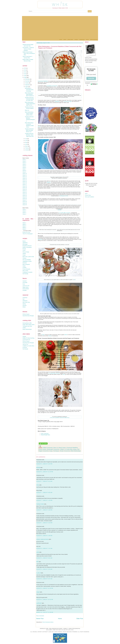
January (27, 150)
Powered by (91, 84)
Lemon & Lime (26, 286)
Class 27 (25, 200)
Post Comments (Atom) (48, 622)
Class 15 (25, 181)
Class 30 (25, 205)
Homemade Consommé (53, 449)
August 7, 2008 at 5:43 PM (44, 523)
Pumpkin (25, 290)
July (26, 139)
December (27, 79)
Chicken (25, 258)
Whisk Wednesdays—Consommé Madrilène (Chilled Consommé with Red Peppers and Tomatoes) (60, 47)
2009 (25, 76)
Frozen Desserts (26, 269)
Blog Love (27, 110)
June (26, 141)
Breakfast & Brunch (27, 246)
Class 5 (24, 166)
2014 (25, 68)
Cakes (24, 266)
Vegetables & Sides (27, 261)
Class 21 (25, 191)
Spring (24, 304)
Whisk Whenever (94, 39)
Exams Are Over (26, 232)
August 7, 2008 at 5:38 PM (44, 510)
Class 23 (25, 194)
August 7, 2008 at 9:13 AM (44, 481)
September (28, 85)
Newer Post (40, 619)
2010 (25, 74)
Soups (24, 255)
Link (74, 280)
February (27, 148)
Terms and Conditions (90, 197)
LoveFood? (39, 603)
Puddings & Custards (27, 272)
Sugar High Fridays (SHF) (29, 325)
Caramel (25, 281)
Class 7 (24, 169)
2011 (25, 72)
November (27, 81)
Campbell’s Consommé (52, 86)
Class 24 (25, 195)
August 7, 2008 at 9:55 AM (44, 492)
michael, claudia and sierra (42, 539)
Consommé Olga (67, 101)
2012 (25, 70)
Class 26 (25, 198)
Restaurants (82, 39)
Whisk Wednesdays (27, 329)
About (65, 39)
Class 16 (25, 183)
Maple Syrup (26, 287)
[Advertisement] (60, 27)
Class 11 (25, 175)
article (66, 335)
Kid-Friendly (25, 274)
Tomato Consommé (65, 451)
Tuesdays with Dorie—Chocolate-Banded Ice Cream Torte (30, 99)
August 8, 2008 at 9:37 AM (44, 579)
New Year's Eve (26, 302)
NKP (37, 562)
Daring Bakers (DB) (27, 323)
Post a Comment (40, 616)
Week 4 (24, 228)
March (27, 146)
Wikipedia (57, 101)
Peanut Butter (26, 289)
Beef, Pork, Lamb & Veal (28, 257)
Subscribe (91, 78)
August (27, 87)
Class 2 (24, 161)
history (50, 336)
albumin (49, 182)
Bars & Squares (26, 264)
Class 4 (24, 164)
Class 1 (24, 160)
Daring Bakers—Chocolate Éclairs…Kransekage (30, 90)
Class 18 (25, 186)
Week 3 (24, 226)
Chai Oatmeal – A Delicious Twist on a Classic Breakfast (28, 49)
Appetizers (25, 243)
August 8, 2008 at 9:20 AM (44, 569)
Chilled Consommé (48, 448)
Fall (23, 299)
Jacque (38, 592)
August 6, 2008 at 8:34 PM (44, 464)
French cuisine (42, 449)
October (27, 83)
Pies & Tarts (25, 271)
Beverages (25, 244)
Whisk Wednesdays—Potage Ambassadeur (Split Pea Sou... (30, 104)
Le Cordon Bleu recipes (71, 449)
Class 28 (25, 202)
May (26, 142)
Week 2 (24, 224)
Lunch (24, 250)
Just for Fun (25, 344)
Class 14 (25, 180)
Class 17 (25, 184)
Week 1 (24, 223)
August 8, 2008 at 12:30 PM (45, 588)
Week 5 (24, 229)
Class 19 (25, 188)
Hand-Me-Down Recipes (28, 316)
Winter (24, 307)
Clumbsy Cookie (40, 504)
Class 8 (24, 170)
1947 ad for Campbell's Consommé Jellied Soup (60, 418)
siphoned (40, 239)
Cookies (25, 268)
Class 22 (25, 192)
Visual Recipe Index (46, 435)
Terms (87, 39)
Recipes (76, 39)
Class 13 (25, 178)
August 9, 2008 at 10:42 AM (45, 599)
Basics (24, 241)
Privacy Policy (88, 195)
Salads (24, 254)
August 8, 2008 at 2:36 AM (44, 536)
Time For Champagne (28, 234)
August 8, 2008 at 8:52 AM (44, 558)
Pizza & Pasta (26, 252)
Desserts (25, 263)
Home (61, 39)
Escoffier (60, 210)
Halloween (25, 301)
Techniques (56, 451)
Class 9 (24, 172)
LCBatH (62, 449)
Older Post (80, 619)
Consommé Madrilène (43, 81)
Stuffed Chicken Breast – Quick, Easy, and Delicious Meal (29, 53)
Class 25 (25, 197)
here (64, 374)
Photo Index (70, 39)
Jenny (38, 485)
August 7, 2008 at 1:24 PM (44, 500)
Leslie (38, 552)
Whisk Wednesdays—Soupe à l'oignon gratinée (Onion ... (29, 114)
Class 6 (24, 167)
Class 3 (24, 163)
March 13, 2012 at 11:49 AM (45, 612)
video (43, 335)
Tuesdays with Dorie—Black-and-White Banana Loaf (30, 130)
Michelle (38, 468)
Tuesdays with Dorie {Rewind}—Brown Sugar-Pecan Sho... (30, 135)
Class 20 (25, 189)
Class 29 (25, 203)
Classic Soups (62, 448)
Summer (25, 305)
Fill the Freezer (26, 314)
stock (39, 127)
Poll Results (25, 349)
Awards (24, 337)
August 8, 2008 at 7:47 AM (44, 548)
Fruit (24, 284)
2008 (25, 78)
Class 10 (25, 174)
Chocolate (25, 283)
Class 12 (25, 177)
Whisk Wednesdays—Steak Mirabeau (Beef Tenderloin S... (30, 94)
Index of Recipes (45, 434)
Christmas (25, 298)
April (26, 144)
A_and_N (38, 573)
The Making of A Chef (64, 196)
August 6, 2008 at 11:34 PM (45, 472)
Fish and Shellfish (27, 260)
